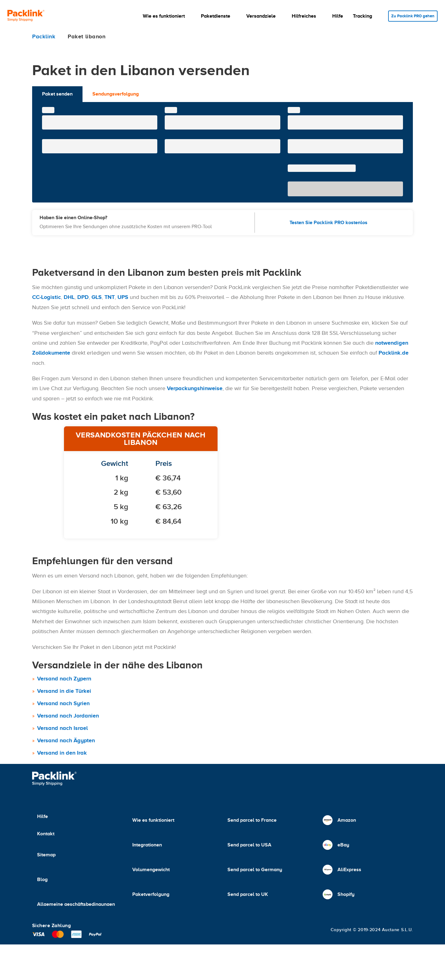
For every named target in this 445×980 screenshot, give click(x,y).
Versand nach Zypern (64, 679)
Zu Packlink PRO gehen (411, 16)
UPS (123, 297)
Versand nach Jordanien (68, 716)
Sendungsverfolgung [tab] (116, 94)
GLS (97, 297)
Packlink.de (394, 353)
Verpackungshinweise (195, 388)
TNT (110, 297)
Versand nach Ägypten (66, 740)
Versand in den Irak (62, 753)
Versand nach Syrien (63, 703)
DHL (69, 297)
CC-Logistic (47, 297)
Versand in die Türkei (64, 691)
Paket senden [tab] (57, 94)
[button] (163, 16)
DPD (83, 297)
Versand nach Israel (62, 728)
